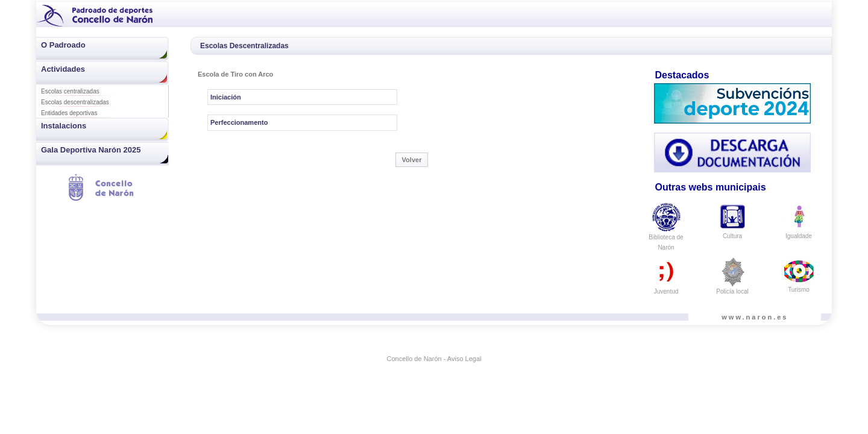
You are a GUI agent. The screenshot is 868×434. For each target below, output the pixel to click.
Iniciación (226, 97)
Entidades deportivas (69, 113)
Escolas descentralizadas (75, 102)
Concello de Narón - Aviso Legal (434, 359)
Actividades (63, 69)
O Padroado (63, 45)
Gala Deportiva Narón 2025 (91, 150)
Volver (412, 160)
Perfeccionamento (239, 122)
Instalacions (64, 126)
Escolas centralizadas (70, 91)
